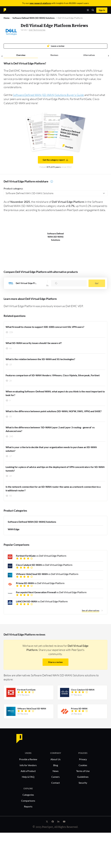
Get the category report (56, 160)
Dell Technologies (37, 30)
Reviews (54, 55)
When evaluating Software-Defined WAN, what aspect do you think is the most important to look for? (55, 393)
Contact (56, 783)
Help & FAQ (28, 777)
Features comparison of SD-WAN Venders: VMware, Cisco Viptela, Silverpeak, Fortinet (53, 375)
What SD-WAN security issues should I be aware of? (34, 343)
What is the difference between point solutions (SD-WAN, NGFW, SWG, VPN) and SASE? (54, 411)
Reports (28, 806)
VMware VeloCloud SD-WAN (32, 709)
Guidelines (83, 777)
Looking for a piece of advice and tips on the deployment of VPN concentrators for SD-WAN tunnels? (55, 469)
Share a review (55, 662)
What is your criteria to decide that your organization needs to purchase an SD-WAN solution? (51, 449)
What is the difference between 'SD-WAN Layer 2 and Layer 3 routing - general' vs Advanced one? (50, 429)
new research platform (40, 3)
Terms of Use (83, 771)
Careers (56, 777)
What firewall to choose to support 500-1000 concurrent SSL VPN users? (45, 327)
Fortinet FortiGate (26, 690)
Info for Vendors (28, 765)
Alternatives (89, 55)
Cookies (83, 765)
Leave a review (56, 46)
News (56, 771)
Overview (21, 55)
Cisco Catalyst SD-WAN (83, 690)
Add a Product (28, 771)
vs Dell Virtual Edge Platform (41, 556)
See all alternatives (91, 610)
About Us (56, 759)
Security (83, 783)
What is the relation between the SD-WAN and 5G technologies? (40, 359)
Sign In (102, 10)
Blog (56, 765)
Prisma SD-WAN (79, 709)
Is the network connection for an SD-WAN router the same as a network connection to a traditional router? (53, 489)
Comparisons (28, 801)
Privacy (83, 759)
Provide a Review (28, 759)
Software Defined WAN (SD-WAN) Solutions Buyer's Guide (48, 95)
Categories (28, 795)
